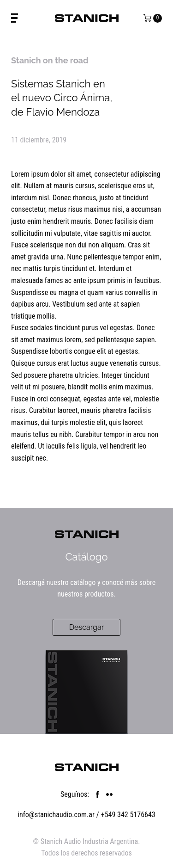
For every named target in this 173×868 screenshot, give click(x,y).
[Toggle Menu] (15, 18)
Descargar (87, 627)
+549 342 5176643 (128, 815)
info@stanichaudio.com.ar (56, 815)
